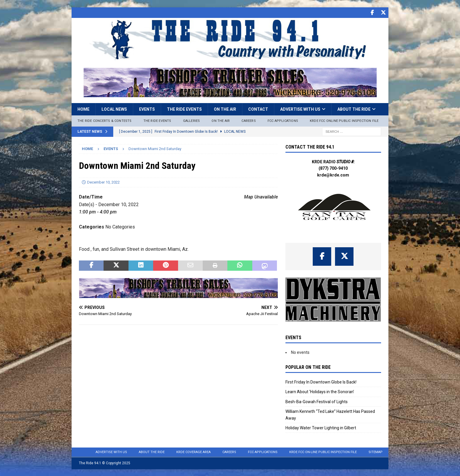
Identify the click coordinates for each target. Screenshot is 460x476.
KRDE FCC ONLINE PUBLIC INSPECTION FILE (344, 121)
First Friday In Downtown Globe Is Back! (321, 382)
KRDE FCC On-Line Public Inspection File (323, 452)
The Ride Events (184, 109)
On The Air (221, 121)
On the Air (225, 109)
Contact (258, 109)
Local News (114, 109)
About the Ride (354, 109)
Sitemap (376, 452)
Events (147, 109)
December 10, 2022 (103, 182)
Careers (248, 121)
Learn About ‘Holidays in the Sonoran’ (320, 391)
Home (83, 109)
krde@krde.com (333, 175)
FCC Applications (283, 121)
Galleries (192, 121)
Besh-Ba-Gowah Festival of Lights (317, 401)
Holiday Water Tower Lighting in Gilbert (321, 428)
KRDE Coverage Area (193, 452)
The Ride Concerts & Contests (105, 121)
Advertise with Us (300, 109)
